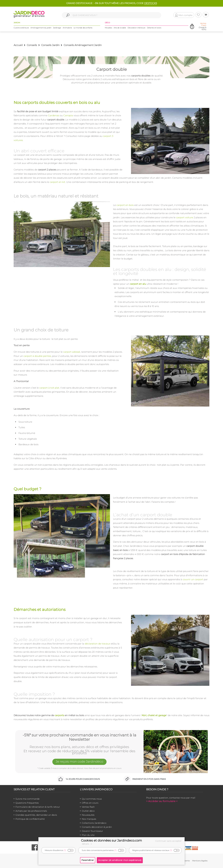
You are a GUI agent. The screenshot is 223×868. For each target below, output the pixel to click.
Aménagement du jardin (41, 28)
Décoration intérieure (137, 28)
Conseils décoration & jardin (97, 827)
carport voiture (185, 217)
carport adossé (72, 352)
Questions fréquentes (27, 803)
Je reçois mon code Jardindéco (79, 761)
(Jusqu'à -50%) (202, 26)
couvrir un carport (193, 579)
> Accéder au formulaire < (162, 801)
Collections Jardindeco (94, 823)
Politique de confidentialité (30, 819)
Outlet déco (88, 811)
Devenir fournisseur (92, 831)
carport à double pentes (37, 356)
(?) (65, 850)
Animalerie (67, 28)
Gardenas (54, 115)
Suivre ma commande (27, 799)
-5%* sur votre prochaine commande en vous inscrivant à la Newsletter (79, 737)
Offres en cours (90, 803)
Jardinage (57, 28)
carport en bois (125, 205)
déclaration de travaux (97, 644)
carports (59, 715)
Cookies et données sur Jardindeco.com (111, 840)
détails (87, 844)
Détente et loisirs (154, 28)
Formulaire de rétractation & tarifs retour (38, 807)
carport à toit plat (49, 388)
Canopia (68, 115)
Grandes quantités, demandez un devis (36, 815)
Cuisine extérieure (21, 28)
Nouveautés (88, 815)
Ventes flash (88, 807)
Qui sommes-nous (92, 799)
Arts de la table (120, 28)
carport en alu (138, 284)
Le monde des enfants (83, 28)
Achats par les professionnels (31, 811)
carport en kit (57, 182)
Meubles (108, 28)
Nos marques (89, 819)
